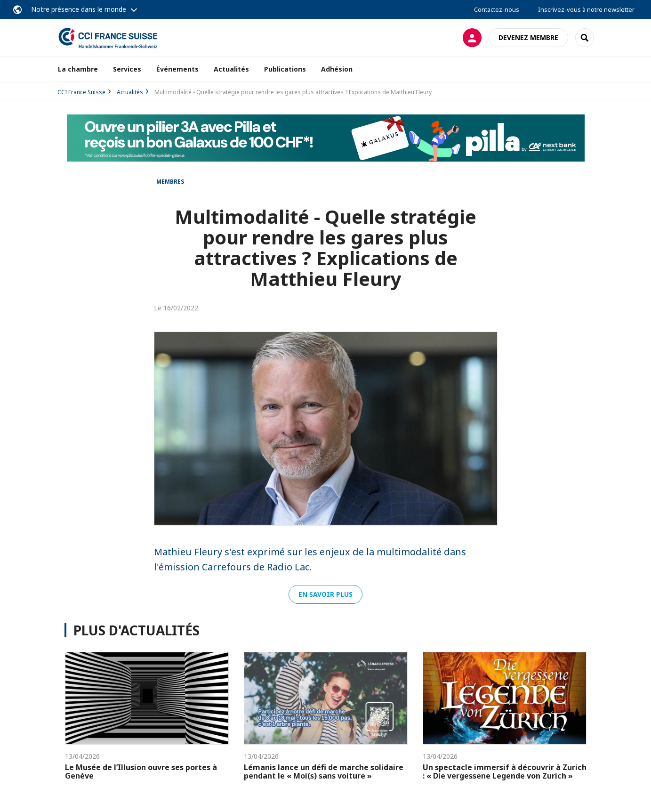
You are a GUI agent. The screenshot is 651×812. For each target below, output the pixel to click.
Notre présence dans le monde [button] (79, 9)
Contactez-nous (497, 9)
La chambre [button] (78, 69)
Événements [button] (177, 69)
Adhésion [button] (337, 69)
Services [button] (127, 69)
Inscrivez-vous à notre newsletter (586, 9)
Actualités (231, 69)
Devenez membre (528, 37)
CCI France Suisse (81, 92)
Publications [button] (285, 69)
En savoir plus (325, 594)
